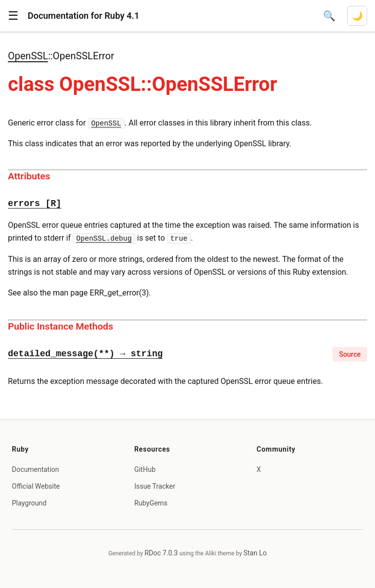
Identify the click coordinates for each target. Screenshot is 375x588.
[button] (13, 16)
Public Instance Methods (61, 326)
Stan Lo (255, 553)
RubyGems (151, 503)
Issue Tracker (155, 486)
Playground (29, 503)
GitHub (145, 469)
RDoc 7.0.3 (161, 553)
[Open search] (329, 16)
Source (350, 354)
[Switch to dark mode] (357, 16)
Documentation (36, 469)
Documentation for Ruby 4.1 (83, 16)
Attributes (29, 176)
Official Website (36, 486)
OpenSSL (28, 56)
